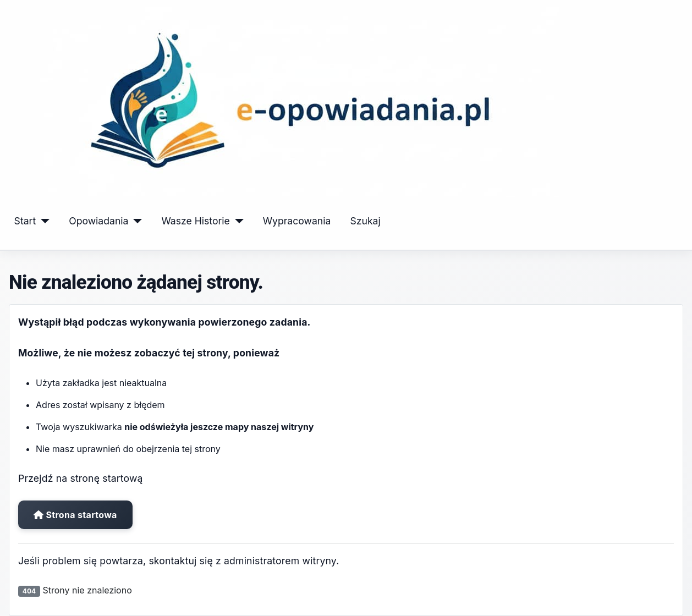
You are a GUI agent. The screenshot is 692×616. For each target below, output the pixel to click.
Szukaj (366, 221)
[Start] (43, 221)
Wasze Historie (195, 221)
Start (25, 221)
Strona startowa (75, 515)
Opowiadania (98, 221)
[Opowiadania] (135, 221)
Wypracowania (297, 221)
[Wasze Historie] (237, 221)
